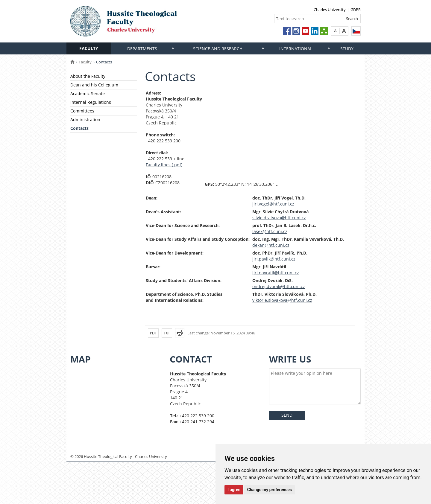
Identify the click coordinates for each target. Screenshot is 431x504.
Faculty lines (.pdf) (164, 165)
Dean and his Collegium (94, 85)
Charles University (330, 10)
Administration (85, 119)
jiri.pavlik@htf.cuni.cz (274, 259)
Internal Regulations (91, 102)
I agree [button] (234, 490)
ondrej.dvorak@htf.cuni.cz (279, 286)
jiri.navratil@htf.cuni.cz (276, 273)
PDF (153, 333)
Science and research (218, 49)
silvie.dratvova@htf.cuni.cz (279, 218)
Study (347, 49)
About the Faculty (88, 76)
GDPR (356, 10)
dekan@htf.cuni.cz (271, 245)
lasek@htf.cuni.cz (270, 231)
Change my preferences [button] (270, 490)
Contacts (79, 128)
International (296, 49)
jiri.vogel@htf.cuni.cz (273, 204)
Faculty (89, 48)
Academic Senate (88, 93)
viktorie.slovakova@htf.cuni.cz (282, 300)
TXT (167, 333)
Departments (142, 49)
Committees (82, 111)
